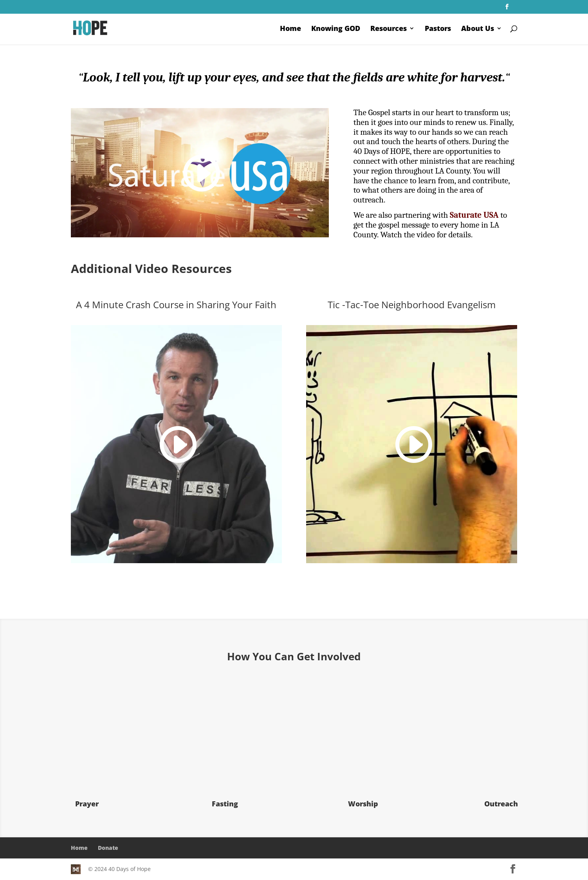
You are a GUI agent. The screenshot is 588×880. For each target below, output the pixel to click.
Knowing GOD (336, 29)
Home (290, 29)
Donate (108, 848)
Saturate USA (474, 215)
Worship (363, 804)
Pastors (438, 29)
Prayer (87, 804)
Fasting (225, 804)
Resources (389, 29)
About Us (478, 29)
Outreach (501, 804)
